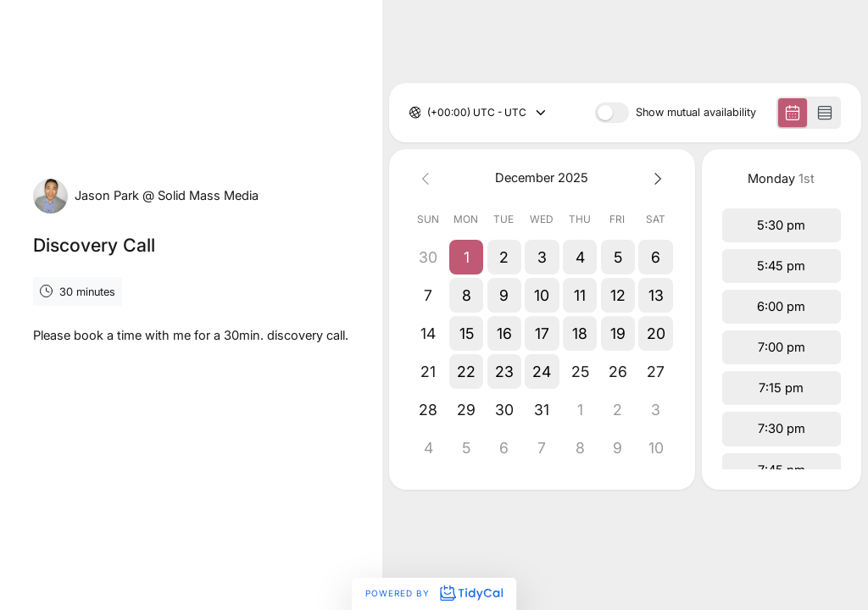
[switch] (612, 113)
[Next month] (656, 178)
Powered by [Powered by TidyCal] (434, 593)
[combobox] (428, 113)
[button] (466, 257)
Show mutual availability (696, 113)
